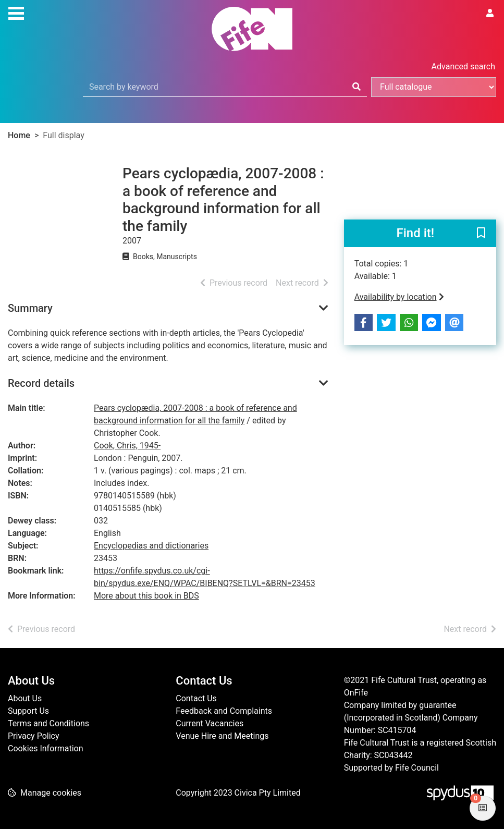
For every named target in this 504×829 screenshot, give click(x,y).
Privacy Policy (34, 736)
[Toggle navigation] (16, 12)
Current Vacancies (210, 723)
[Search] (357, 87)
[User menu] (490, 14)
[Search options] (434, 87)
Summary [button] (30, 308)
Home (19, 135)
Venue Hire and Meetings (222, 736)
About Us (25, 698)
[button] (481, 234)
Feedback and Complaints (224, 711)
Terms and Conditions (48, 723)
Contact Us (196, 698)
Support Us (28, 711)
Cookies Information (46, 748)
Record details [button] (41, 383)
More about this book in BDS (146, 596)
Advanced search (463, 66)
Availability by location (399, 297)
